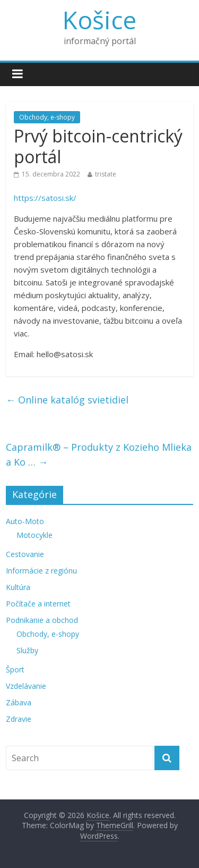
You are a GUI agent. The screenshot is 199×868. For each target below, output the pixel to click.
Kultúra (18, 587)
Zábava (19, 702)
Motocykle (34, 535)
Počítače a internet (38, 604)
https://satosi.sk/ (45, 198)
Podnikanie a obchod (42, 620)
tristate (106, 174)
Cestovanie (25, 554)
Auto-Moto (25, 521)
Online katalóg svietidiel (67, 400)
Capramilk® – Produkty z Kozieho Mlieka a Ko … (99, 455)
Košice (99, 20)
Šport (15, 669)
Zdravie (19, 719)
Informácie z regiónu (41, 571)
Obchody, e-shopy (47, 117)
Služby (27, 650)
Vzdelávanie (26, 686)
